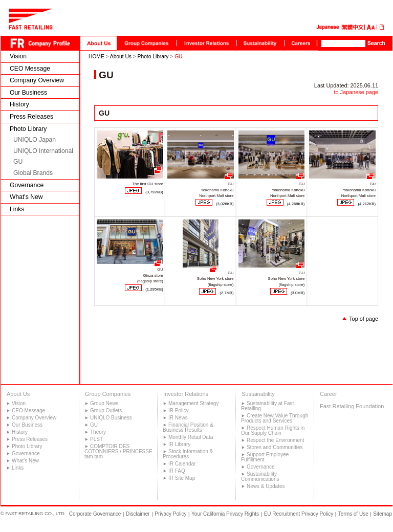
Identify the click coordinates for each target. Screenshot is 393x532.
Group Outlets (106, 411)
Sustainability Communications (260, 476)
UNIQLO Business (111, 418)
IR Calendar (182, 464)
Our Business (28, 93)
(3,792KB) (154, 192)
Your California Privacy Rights (225, 514)
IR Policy (178, 411)
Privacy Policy (170, 514)
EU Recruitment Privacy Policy (299, 514)
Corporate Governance (95, 514)
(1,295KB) (154, 289)
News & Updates (266, 486)
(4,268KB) (296, 204)
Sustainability (258, 394)
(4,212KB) (367, 204)
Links (17, 209)
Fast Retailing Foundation (352, 406)
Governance (27, 185)
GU (18, 162)
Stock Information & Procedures (188, 454)
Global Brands (33, 173)
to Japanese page (356, 92)
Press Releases (31, 117)
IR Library (179, 444)
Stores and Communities (275, 447)
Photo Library (28, 129)
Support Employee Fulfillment (265, 457)
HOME (96, 57)
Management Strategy (193, 403)
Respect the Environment (275, 440)
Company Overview (37, 80)
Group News (104, 403)
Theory (98, 432)
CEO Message (30, 69)
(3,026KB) (225, 204)
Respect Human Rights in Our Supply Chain (273, 430)
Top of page (364, 319)
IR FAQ (177, 471)
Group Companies (108, 394)
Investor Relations (186, 394)
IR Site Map (182, 478)
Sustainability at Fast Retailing (267, 406)
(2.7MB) (226, 293)
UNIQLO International (43, 151)
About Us (121, 57)
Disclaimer (138, 514)
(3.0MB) (298, 293)
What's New (26, 197)
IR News (178, 418)
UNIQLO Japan (35, 140)
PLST (96, 439)
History (19, 104)
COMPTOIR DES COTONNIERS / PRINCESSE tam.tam (118, 451)
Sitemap (383, 514)
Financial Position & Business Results (188, 427)
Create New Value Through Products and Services (275, 418)
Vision (18, 56)
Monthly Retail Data (191, 437)
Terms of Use (353, 514)
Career (329, 394)
